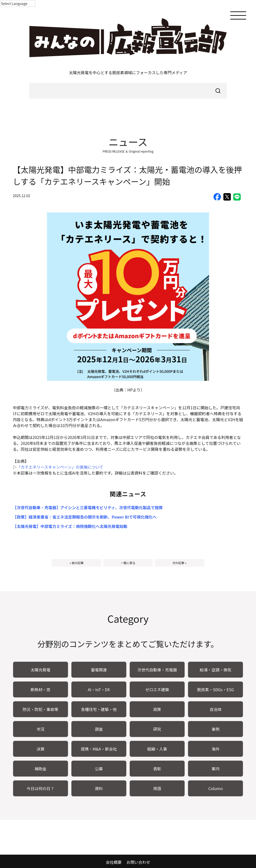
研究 (157, 729)
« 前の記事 (77, 563)
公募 (99, 769)
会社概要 (114, 862)
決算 (41, 749)
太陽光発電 (41, 670)
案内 (215, 769)
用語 (157, 788)
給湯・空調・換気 (215, 670)
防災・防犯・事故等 (41, 709)
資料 (99, 788)
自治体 (215, 709)
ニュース (128, 142)
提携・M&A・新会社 (99, 749)
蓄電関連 (99, 670)
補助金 (41, 769)
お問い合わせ (138, 862)
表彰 (157, 769)
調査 (99, 729)
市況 (41, 729)
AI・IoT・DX (99, 689)
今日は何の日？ (41, 788)
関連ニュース (128, 494)
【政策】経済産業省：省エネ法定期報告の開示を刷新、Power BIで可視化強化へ (85, 517)
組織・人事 (157, 749)
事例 (215, 729)
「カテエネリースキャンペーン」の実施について (60, 467)
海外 (215, 749)
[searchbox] (128, 91)
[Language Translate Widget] (18, 3)
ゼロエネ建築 (157, 689)
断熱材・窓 (41, 689)
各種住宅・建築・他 (99, 709)
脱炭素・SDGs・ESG (216, 689)
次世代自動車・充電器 (157, 670)
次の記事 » (179, 563)
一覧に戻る (128, 563)
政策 (157, 709)
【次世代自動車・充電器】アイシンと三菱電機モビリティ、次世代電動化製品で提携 (88, 507)
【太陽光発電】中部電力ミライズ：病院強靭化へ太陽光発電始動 (70, 526)
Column (216, 788)
